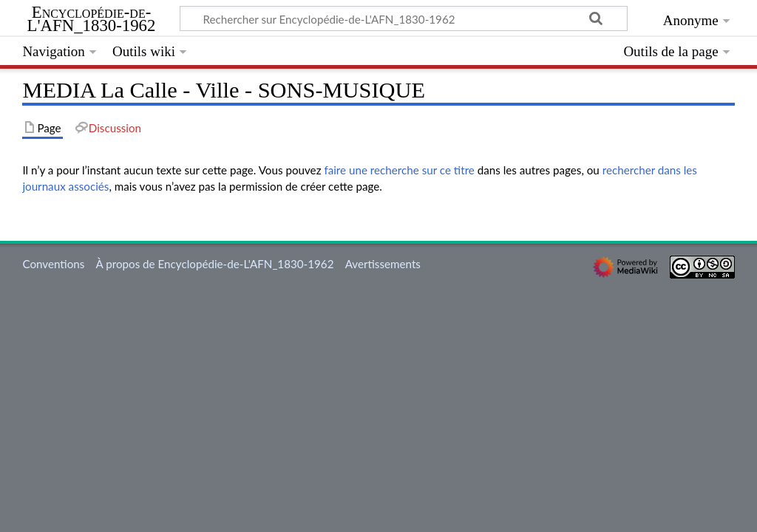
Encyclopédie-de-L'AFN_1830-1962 (92, 19)
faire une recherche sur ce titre (399, 170)
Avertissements (383, 264)
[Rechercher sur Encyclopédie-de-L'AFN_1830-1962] (404, 18)
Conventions (53, 264)
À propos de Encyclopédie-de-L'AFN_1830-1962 (215, 264)
